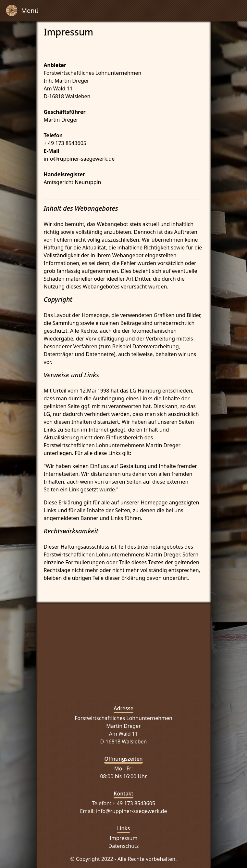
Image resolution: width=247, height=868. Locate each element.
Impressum (124, 838)
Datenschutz (124, 846)
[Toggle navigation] (22, 11)
